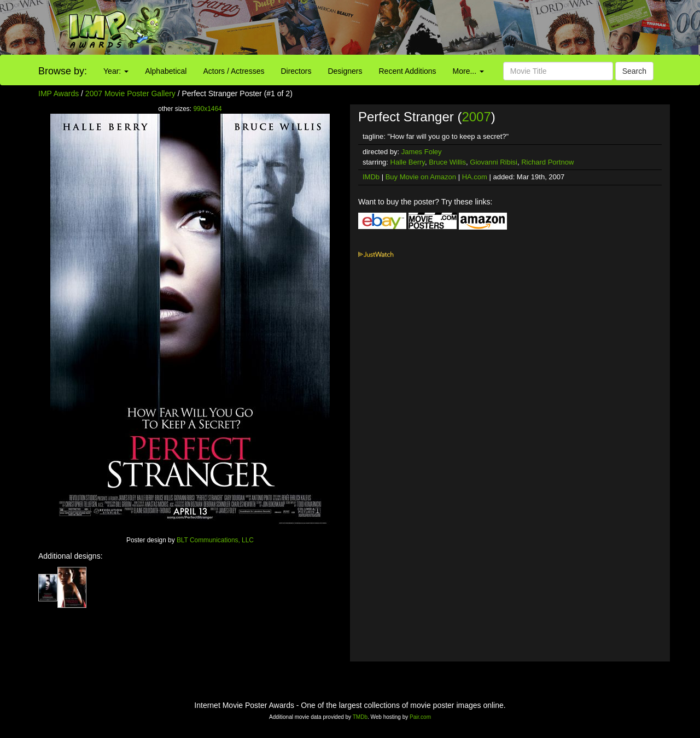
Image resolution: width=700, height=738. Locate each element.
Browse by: (63, 71)
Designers (345, 71)
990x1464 (207, 109)
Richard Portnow (547, 162)
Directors (296, 71)
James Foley (422, 152)
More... (468, 71)
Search (634, 71)
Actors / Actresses (234, 71)
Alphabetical (166, 71)
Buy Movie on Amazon (421, 177)
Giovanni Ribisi (494, 162)
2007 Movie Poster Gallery (130, 93)
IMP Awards (59, 93)
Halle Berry (408, 162)
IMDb (371, 177)
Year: (116, 71)
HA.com (475, 177)
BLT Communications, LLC (215, 540)
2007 (476, 117)
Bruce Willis (447, 162)
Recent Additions (408, 71)
